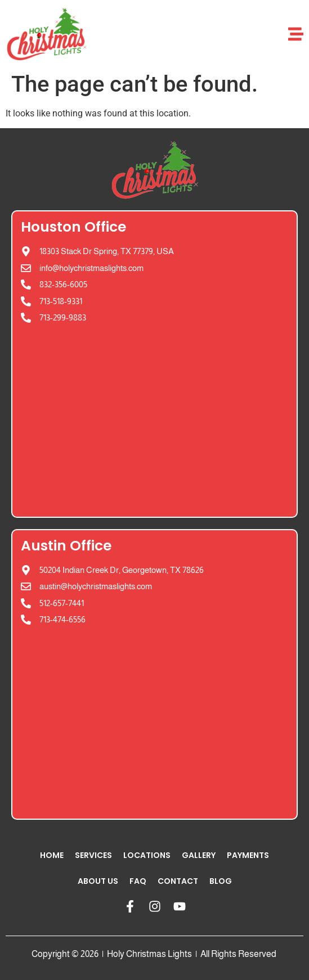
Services (93, 855)
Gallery (199, 855)
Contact (178, 881)
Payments (248, 855)
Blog (221, 881)
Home (52, 855)
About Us (98, 881)
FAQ (138, 881)
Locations (147, 855)
